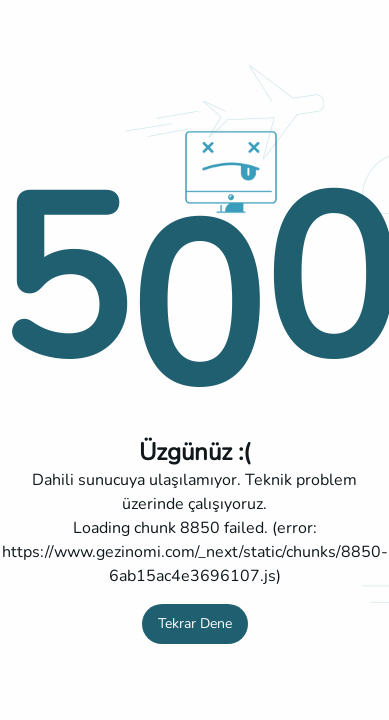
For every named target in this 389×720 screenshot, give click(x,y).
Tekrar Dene (195, 623)
